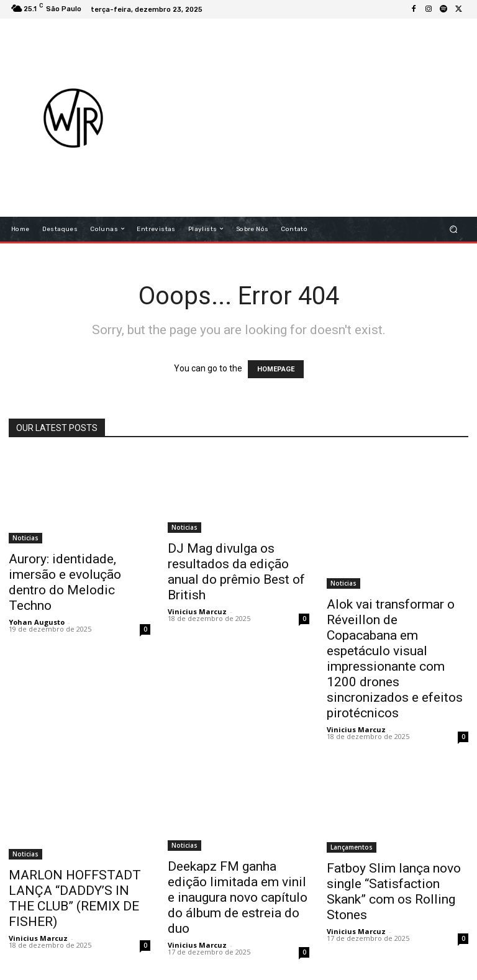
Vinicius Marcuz (197, 611)
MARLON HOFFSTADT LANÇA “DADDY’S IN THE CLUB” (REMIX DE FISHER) (75, 898)
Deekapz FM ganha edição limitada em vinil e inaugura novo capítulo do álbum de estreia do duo (238, 897)
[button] (454, 229)
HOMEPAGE (276, 369)
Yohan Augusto (37, 622)
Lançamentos (352, 847)
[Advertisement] (314, 117)
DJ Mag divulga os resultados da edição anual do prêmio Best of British (236, 572)
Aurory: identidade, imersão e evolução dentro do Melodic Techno (65, 582)
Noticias (25, 538)
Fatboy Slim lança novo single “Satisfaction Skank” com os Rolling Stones (394, 892)
